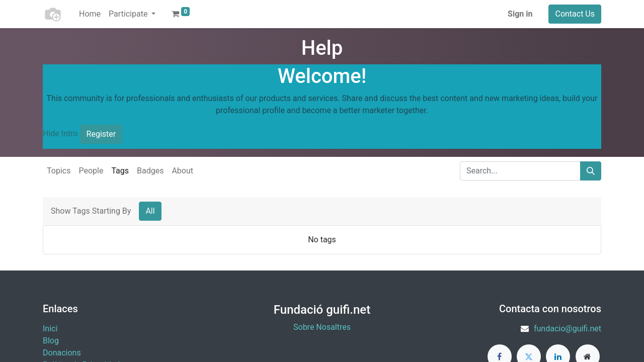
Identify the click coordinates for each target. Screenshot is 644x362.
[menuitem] (90, 14)
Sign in (520, 14)
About (182, 171)
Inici (50, 329)
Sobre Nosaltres (322, 327)
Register (101, 134)
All (150, 211)
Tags (120, 171)
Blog (51, 341)
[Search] (591, 171)
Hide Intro (60, 133)
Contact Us (575, 14)
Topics (59, 171)
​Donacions (62, 353)
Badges (150, 171)
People (91, 171)
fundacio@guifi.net (568, 329)
